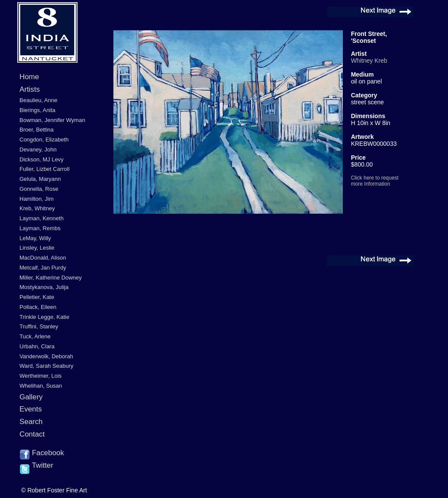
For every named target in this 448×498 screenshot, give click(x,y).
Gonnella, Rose (39, 189)
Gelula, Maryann (40, 179)
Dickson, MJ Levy (42, 159)
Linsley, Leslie (37, 248)
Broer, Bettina (37, 130)
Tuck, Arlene (35, 336)
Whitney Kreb (369, 61)
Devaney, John (38, 149)
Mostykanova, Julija (44, 287)
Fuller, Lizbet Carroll (45, 169)
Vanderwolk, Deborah (46, 356)
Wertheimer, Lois (40, 376)
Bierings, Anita (37, 110)
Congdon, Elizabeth (44, 140)
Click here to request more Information (375, 181)
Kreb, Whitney (37, 208)
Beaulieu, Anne (38, 100)
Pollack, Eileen (38, 307)
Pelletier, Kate (37, 297)
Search (31, 422)
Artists (30, 89)
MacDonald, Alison (43, 258)
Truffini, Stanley (39, 326)
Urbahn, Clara (37, 346)
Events (31, 409)
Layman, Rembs (40, 228)
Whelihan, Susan (41, 386)
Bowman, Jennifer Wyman (52, 120)
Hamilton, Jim (37, 199)
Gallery (31, 397)
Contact (32, 434)
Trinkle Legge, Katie (44, 317)
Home (29, 77)
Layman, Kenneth (42, 218)
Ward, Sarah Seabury (47, 366)
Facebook (42, 453)
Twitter (36, 466)
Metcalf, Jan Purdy (43, 268)
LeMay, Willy (35, 238)
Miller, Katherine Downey (51, 278)
